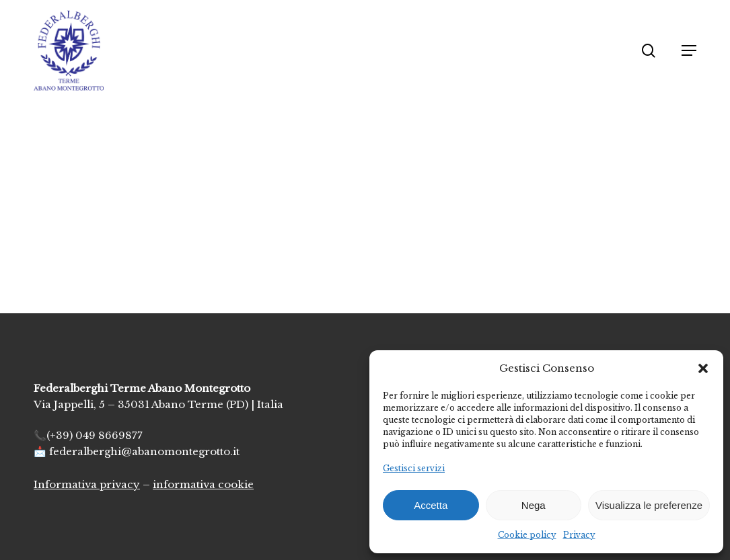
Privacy (579, 535)
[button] (703, 368)
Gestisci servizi (414, 468)
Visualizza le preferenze (649, 505)
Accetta (431, 505)
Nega (534, 505)
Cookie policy (527, 535)
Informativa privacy (87, 484)
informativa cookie (203, 484)
